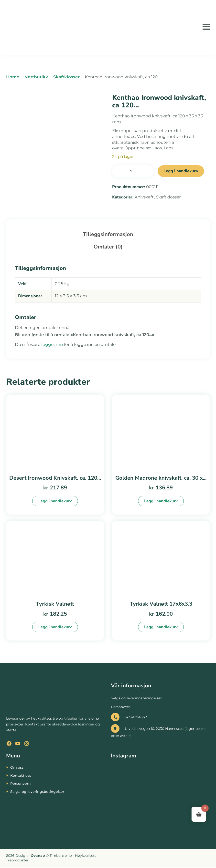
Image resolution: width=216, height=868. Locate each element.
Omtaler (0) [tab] (108, 247)
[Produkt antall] (133, 171)
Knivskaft (144, 197)
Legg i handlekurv (181, 171)
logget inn (52, 344)
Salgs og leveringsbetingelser (136, 699)
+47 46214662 (129, 718)
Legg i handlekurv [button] (55, 501)
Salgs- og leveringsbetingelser (37, 792)
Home (13, 77)
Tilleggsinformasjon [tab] (108, 234)
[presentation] (23, 856)
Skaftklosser (66, 77)
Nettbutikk (36, 77)
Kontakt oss (21, 776)
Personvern (121, 707)
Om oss (17, 768)
